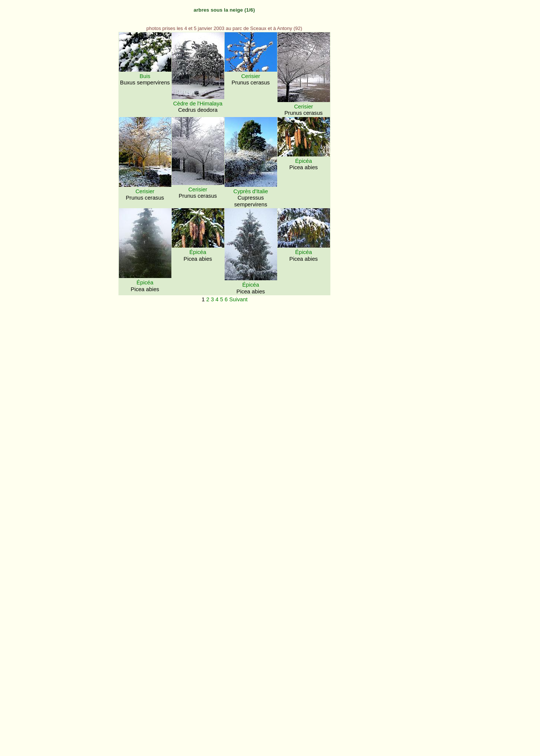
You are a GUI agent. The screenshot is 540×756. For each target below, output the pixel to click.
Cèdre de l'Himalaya (198, 104)
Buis (145, 76)
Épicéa (304, 161)
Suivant (238, 299)
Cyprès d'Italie (250, 191)
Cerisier (251, 76)
